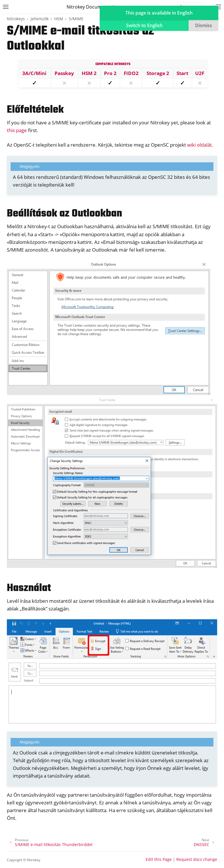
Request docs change (197, 859)
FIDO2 (131, 73)
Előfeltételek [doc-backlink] (35, 110)
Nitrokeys (16, 19)
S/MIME (76, 19)
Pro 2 (110, 73)
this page (17, 130)
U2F (200, 73)
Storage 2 (158, 73)
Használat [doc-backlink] (29, 588)
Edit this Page (159, 859)
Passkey (64, 73)
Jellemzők (40, 19)
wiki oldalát (199, 145)
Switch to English (144, 25)
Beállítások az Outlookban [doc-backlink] (64, 214)
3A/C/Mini (34, 73)
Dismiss (204, 25)
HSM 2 (89, 73)
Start (182, 73)
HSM (59, 19)
